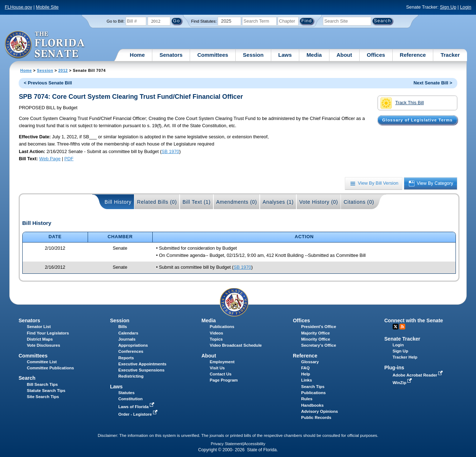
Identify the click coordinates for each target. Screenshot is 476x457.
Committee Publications (50, 368)
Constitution (130, 399)
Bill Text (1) (197, 202)
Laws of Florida (137, 407)
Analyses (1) (278, 202)
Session (253, 55)
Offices (376, 55)
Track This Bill (402, 103)
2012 (63, 70)
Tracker (450, 55)
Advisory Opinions (319, 411)
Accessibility (255, 444)
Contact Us (221, 374)
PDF (69, 159)
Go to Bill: (116, 21)
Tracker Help (405, 357)
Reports (126, 358)
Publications (222, 327)
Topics (216, 339)
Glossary (310, 362)
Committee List (42, 362)
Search (27, 378)
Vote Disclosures (44, 345)
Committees (213, 55)
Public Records (316, 417)
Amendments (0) (237, 202)
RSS (402, 327)
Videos (217, 333)
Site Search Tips (43, 397)
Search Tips (313, 387)
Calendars (128, 333)
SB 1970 (170, 151)
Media (314, 55)
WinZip (403, 383)
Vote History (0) (319, 202)
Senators (171, 55)
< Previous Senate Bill (48, 83)
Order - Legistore (138, 414)
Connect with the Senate (414, 320)
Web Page (50, 159)
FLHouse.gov (18, 7)
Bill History (118, 202)
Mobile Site (47, 7)
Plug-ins (394, 368)
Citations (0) (359, 202)
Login (465, 7)
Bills (123, 327)
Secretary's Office (318, 345)
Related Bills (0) (157, 202)
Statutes (126, 393)
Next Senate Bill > (433, 83)
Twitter (396, 327)
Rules (307, 399)
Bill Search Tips (42, 384)
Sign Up (448, 7)
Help (306, 374)
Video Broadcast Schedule (236, 345)
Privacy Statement (227, 444)
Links (306, 380)
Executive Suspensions (141, 370)
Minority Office (316, 339)
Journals (127, 339)
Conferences (131, 351)
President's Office (318, 327)
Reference (413, 55)
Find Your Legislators (48, 333)
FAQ (305, 368)
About (344, 55)
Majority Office (315, 333)
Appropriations (133, 345)
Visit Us (217, 368)
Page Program (224, 380)
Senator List (39, 327)
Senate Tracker (402, 339)
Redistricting (131, 376)
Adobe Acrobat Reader (419, 375)
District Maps (40, 339)
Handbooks (312, 405)
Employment (222, 362)
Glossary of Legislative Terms (417, 120)
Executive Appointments (142, 364)
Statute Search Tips (46, 391)
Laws (285, 55)
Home (137, 55)
